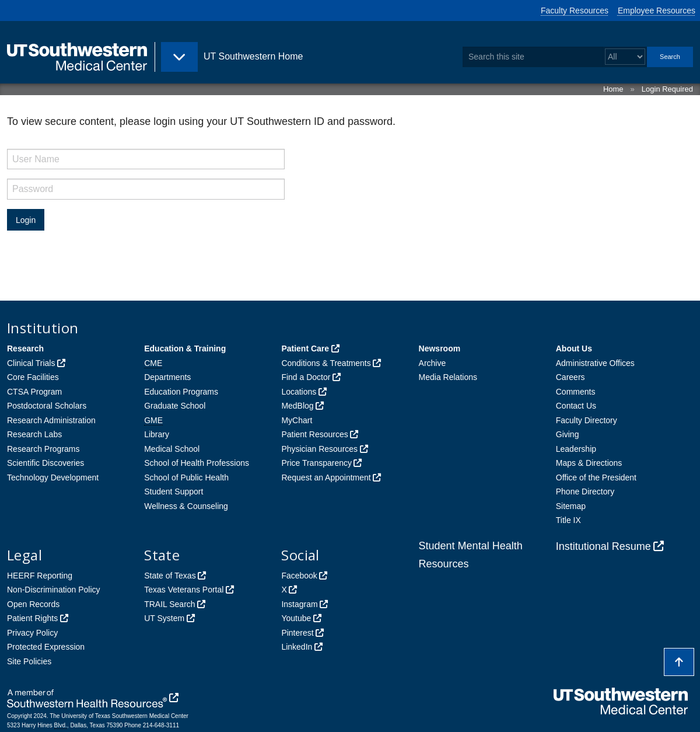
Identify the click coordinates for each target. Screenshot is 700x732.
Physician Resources (319, 449)
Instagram (299, 604)
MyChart (297, 420)
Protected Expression (46, 647)
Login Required (667, 89)
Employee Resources (657, 11)
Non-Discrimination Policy (54, 590)
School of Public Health (186, 477)
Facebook (299, 576)
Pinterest (297, 633)
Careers (570, 377)
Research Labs (34, 434)
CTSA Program (34, 392)
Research (25, 348)
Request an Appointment (326, 477)
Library (157, 434)
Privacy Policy (32, 633)
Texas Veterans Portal (184, 590)
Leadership (576, 449)
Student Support (174, 492)
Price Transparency (316, 463)
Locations (299, 392)
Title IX (568, 520)
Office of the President (596, 477)
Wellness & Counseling (186, 506)
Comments (576, 392)
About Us (574, 348)
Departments (167, 377)
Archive (433, 363)
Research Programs (43, 449)
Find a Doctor (306, 377)
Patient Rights (32, 618)
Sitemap (571, 506)
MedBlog (297, 406)
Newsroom (440, 348)
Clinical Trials (31, 363)
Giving (568, 434)
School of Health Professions (197, 463)
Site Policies (29, 661)
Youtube (296, 618)
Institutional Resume (603, 546)
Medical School (172, 449)
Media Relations (448, 377)
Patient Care (305, 348)
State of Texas (170, 576)
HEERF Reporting (40, 576)
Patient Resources (314, 434)
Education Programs (181, 392)
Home (613, 89)
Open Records (33, 604)
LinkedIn (297, 647)
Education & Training (185, 348)
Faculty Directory (587, 420)
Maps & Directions (589, 463)
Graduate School (175, 406)
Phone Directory (585, 492)
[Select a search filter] (625, 57)
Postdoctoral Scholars (47, 406)
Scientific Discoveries (45, 463)
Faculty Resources (575, 11)
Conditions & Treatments (326, 363)
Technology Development (53, 477)
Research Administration (51, 420)
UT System (164, 618)
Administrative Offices (595, 363)
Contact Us (576, 406)
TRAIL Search (169, 604)
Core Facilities (33, 377)
